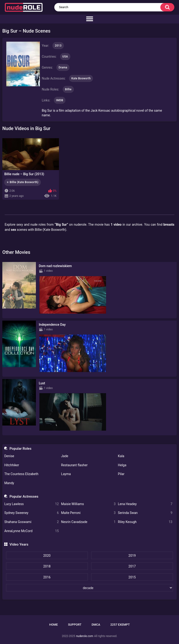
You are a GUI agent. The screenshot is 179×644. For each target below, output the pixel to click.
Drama (63, 67)
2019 (132, 556)
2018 (47, 566)
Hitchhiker (12, 465)
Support (75, 625)
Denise (9, 456)
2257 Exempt (120, 625)
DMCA (96, 625)
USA (65, 57)
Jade (65, 456)
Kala (121, 456)
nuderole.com (84, 636)
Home (53, 625)
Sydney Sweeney (31, 513)
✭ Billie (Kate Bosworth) (22, 182)
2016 (47, 577)
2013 (58, 46)
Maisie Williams (88, 504)
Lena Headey (145, 504)
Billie (68, 89)
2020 (47, 556)
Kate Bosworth (81, 78)
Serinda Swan (145, 513)
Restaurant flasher (74, 465)
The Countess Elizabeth (21, 474)
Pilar (121, 474)
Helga (122, 465)
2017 (132, 566)
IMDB (60, 100)
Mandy (9, 483)
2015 (132, 577)
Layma (66, 474)
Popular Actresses (24, 496)
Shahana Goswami (31, 522)
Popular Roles (21, 449)
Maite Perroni (88, 513)
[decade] (90, 588)
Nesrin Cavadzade (88, 522)
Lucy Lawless (31, 504)
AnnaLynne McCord (31, 531)
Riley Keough (145, 522)
